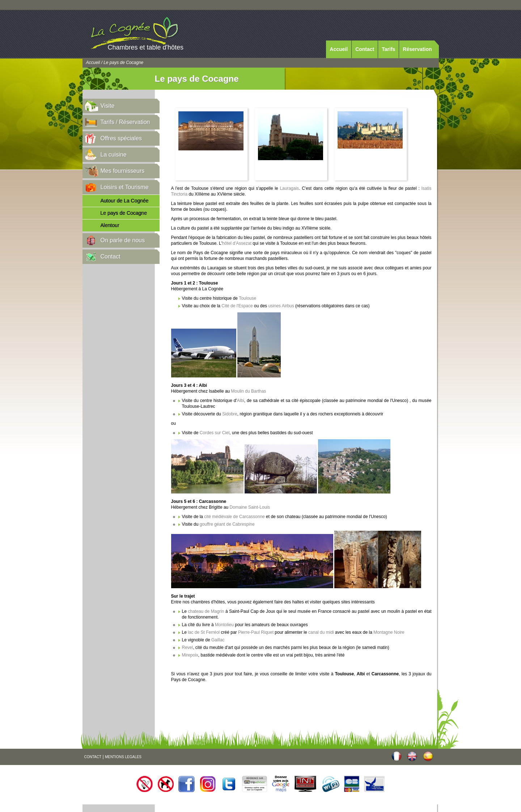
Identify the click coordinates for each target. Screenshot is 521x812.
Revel (188, 648)
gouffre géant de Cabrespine (227, 524)
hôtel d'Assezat (237, 243)
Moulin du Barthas (249, 391)
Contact (365, 49)
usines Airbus (281, 306)
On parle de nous (123, 240)
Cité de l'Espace (237, 306)
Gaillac (218, 640)
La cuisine (114, 155)
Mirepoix (190, 655)
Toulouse (247, 298)
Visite (108, 106)
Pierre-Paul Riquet (256, 632)
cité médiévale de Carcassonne (234, 517)
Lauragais (289, 188)
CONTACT (93, 757)
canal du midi (322, 632)
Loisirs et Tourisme (125, 187)
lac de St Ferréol (203, 632)
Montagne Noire (389, 632)
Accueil (339, 49)
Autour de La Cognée (125, 201)
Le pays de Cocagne (124, 213)
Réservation (417, 49)
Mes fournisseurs (123, 171)
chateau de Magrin (206, 611)
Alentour (110, 225)
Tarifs (388, 49)
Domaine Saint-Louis (250, 507)
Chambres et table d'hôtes (146, 47)
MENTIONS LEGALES (123, 757)
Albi (241, 401)
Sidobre (230, 414)
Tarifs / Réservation (125, 122)
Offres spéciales (121, 138)
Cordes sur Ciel (215, 433)
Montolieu (224, 625)
